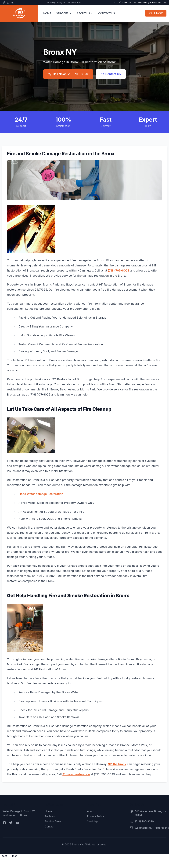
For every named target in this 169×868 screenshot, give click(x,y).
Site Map (92, 821)
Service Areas (53, 821)
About (91, 811)
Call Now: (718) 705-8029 (68, 74)
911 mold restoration (76, 774)
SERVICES (64, 13)
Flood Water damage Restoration (41, 494)
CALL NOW (156, 13)
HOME (47, 13)
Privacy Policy (96, 816)
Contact (49, 827)
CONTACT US (107, 13)
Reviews (50, 816)
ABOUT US (85, 13)
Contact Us (111, 74)
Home (48, 811)
